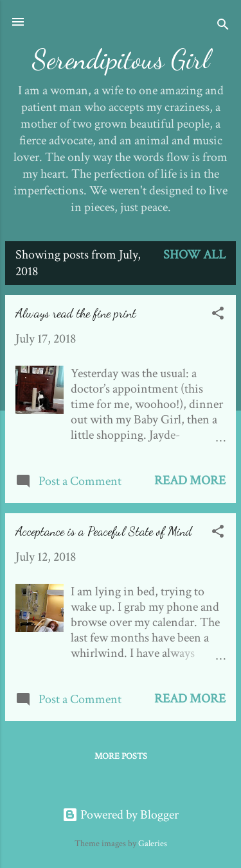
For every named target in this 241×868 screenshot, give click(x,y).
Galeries (153, 844)
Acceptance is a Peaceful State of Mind (104, 531)
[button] (218, 315)
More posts (121, 756)
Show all (194, 255)
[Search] (223, 26)
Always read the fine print (76, 313)
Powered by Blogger (121, 815)
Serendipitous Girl (121, 59)
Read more (190, 481)
